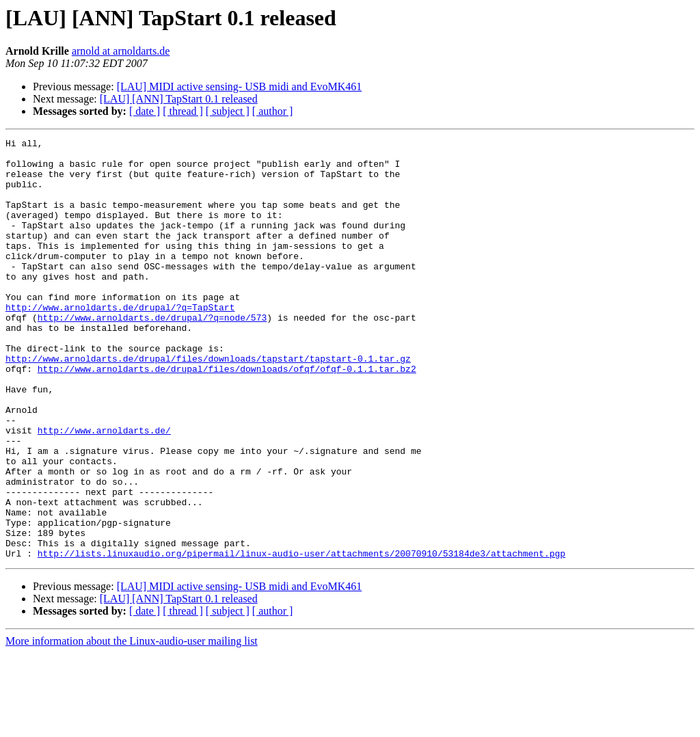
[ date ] (145, 111)
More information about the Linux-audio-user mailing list (132, 725)
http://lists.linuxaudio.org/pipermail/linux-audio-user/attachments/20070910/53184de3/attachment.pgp (301, 637)
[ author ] (273, 111)
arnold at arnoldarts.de (121, 51)
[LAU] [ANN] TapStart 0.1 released (179, 99)
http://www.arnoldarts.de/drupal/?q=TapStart (120, 342)
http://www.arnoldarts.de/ (104, 490)
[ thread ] (183, 111)
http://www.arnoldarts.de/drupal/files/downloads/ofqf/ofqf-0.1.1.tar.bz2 (227, 416)
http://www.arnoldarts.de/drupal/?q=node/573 (152, 354)
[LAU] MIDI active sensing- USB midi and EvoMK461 (240, 86)
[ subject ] (228, 111)
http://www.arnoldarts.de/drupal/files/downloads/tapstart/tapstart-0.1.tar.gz (208, 403)
